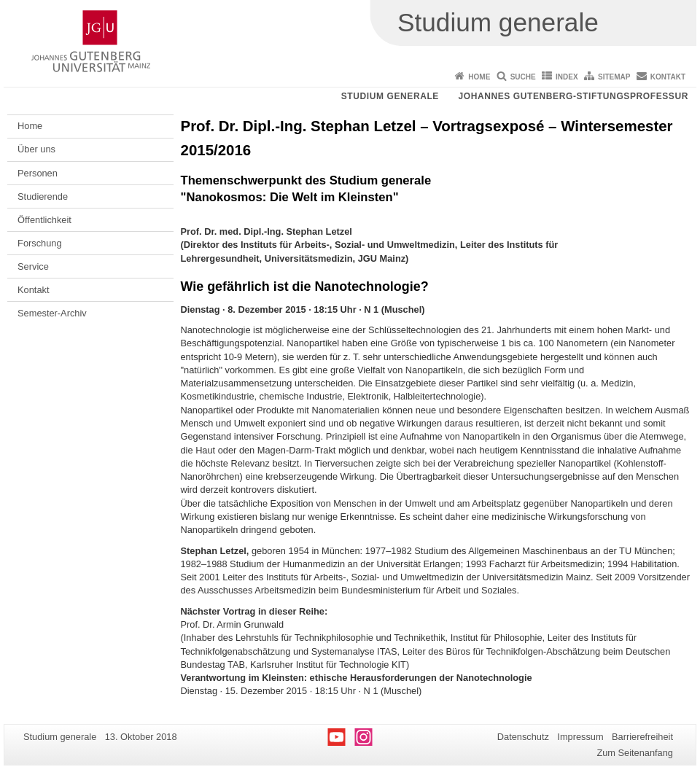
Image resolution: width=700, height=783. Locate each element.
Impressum (580, 737)
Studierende (43, 196)
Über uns (36, 149)
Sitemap (614, 77)
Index (567, 77)
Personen (38, 173)
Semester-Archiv (52, 313)
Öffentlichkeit (44, 220)
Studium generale (390, 96)
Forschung (39, 243)
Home (479, 77)
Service (33, 266)
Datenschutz (523, 737)
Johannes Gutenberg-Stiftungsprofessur (573, 96)
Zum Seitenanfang (635, 753)
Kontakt (668, 77)
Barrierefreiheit (642, 737)
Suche (523, 77)
